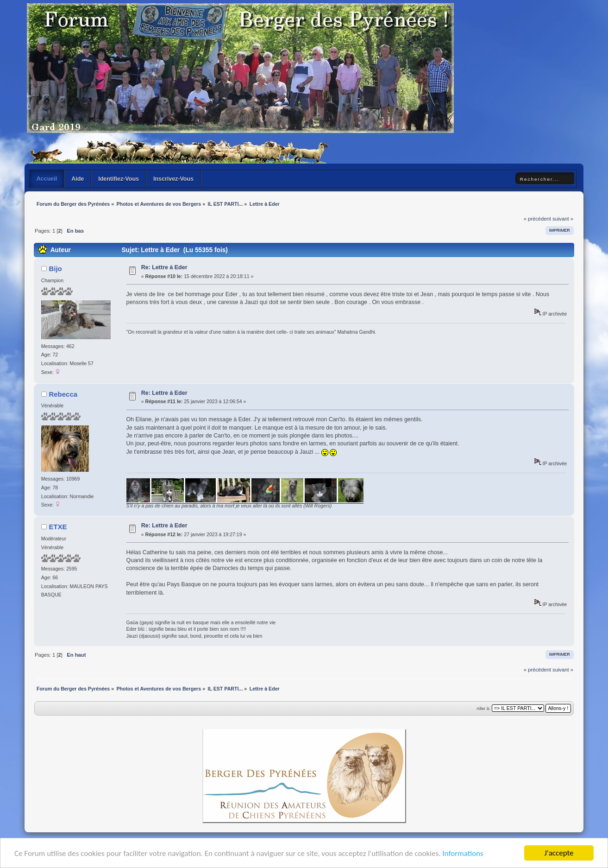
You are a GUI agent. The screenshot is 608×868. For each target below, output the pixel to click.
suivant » (563, 219)
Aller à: (483, 708)
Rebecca (63, 394)
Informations (463, 854)
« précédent (537, 219)
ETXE (58, 527)
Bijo (55, 269)
